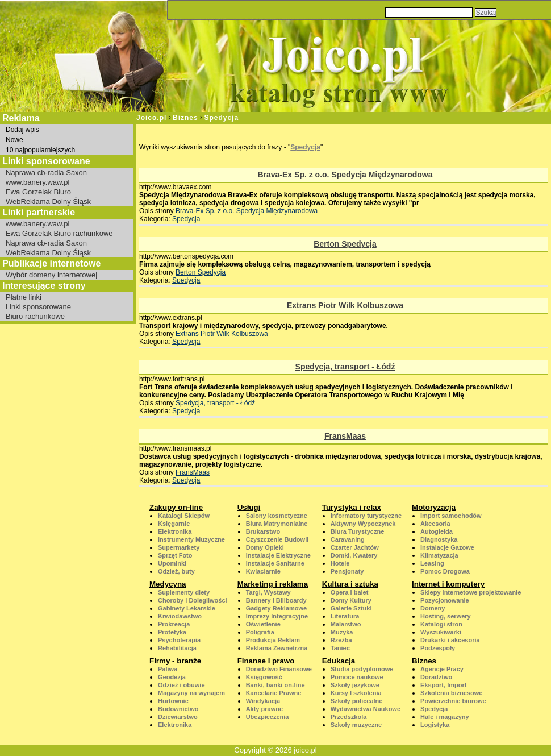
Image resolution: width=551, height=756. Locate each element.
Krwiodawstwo (180, 616)
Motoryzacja (434, 507)
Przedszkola (349, 717)
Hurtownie (173, 701)
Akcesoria (435, 524)
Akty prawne (264, 709)
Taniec (340, 648)
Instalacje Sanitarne (275, 563)
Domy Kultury (351, 600)
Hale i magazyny (445, 717)
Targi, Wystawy (268, 592)
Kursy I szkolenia (356, 693)
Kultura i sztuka (350, 584)
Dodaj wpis (22, 130)
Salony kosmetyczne (277, 516)
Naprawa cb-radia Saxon (46, 173)
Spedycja (221, 118)
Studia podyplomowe (362, 669)
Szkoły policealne (357, 701)
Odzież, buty (176, 571)
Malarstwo (346, 624)
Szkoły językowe (355, 685)
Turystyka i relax (352, 507)
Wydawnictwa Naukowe (366, 709)
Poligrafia (260, 632)
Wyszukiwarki (441, 632)
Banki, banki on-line (275, 685)
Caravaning (348, 539)
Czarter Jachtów (355, 547)
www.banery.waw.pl (37, 182)
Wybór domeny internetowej (51, 275)
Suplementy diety (184, 592)
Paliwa (168, 669)
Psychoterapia (179, 640)
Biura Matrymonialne (277, 524)
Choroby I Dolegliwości (193, 600)
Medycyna (168, 584)
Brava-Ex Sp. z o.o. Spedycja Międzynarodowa (345, 175)
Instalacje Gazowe (447, 547)
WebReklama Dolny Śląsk (48, 202)
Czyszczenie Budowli (277, 539)
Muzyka (342, 632)
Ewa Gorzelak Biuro (38, 192)
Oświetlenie (263, 624)
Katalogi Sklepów (184, 516)
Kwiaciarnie (263, 571)
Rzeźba (341, 640)
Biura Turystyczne (358, 531)
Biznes (185, 118)
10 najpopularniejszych (40, 150)
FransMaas (345, 436)
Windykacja (263, 701)
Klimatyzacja (439, 555)
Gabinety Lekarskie (187, 608)
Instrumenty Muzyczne (191, 539)
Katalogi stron (441, 624)
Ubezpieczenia (268, 717)
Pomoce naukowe (357, 677)
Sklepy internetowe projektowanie (471, 592)
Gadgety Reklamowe (277, 608)
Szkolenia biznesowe (451, 693)
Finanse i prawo (266, 661)
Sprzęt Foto (175, 555)
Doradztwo (436, 677)
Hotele (340, 563)
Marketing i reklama (273, 584)
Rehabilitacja (177, 648)
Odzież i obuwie (181, 685)
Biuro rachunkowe (35, 316)
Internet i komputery (448, 584)
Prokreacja (174, 624)
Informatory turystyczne (366, 516)
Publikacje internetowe (51, 263)
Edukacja (339, 661)
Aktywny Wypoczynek (363, 524)
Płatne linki (24, 297)
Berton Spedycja (345, 244)
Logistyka (435, 725)
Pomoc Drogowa (445, 571)
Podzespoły (438, 648)
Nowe (14, 140)
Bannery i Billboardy (276, 600)
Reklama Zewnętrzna (277, 648)
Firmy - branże (175, 661)
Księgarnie (174, 524)
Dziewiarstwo (178, 717)
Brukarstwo (263, 531)
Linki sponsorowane (38, 307)
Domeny (433, 608)
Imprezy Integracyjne (277, 616)
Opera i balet (350, 592)
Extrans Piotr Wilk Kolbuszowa (345, 305)
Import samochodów (451, 516)
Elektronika (175, 531)
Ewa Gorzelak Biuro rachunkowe (59, 233)
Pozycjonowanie (445, 600)
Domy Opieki (265, 547)
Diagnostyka (439, 539)
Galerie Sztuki (351, 608)
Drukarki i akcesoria (450, 640)
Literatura (345, 616)
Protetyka (172, 632)
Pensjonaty (347, 571)
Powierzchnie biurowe (453, 701)
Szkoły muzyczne (356, 725)
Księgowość (264, 677)
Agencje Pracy (442, 669)
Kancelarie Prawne (274, 693)
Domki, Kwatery (354, 555)
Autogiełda (437, 531)
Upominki (172, 563)
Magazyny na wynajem (191, 693)
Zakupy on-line (176, 507)
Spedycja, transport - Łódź (345, 367)
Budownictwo (178, 709)
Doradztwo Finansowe (279, 669)
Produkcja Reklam (273, 640)
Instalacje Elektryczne (278, 555)
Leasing (432, 563)
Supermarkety (179, 547)
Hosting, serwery (446, 616)
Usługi (249, 507)
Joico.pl (151, 118)
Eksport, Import (443, 685)
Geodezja (172, 677)
